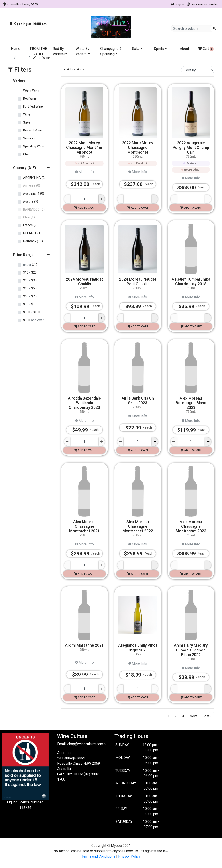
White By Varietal (83, 51)
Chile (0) (29, 217)
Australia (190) (34, 194)
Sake (136, 49)
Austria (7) (31, 202)
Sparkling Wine (34, 146)
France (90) (31, 225)
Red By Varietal (59, 51)
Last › (207, 716)
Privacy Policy (129, 856)
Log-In (177, 4)
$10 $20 (30, 273)
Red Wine (30, 99)
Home (16, 49)
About (184, 49)
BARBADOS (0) (34, 210)
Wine (27, 115)
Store (22, 58)
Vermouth (30, 138)
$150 (33, 320)
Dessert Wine (32, 130)
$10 (30, 265)
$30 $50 (30, 288)
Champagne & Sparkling (111, 51)
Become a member (203, 4)
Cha (26, 154)
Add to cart (84, 208)
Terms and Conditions (98, 856)
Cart (206, 49)
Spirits (159, 49)
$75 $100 (31, 304)
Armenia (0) (32, 186)
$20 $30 (30, 280)
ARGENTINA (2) (34, 178)
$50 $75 (30, 296)
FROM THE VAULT (38, 51)
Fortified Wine (33, 107)
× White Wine (74, 69)
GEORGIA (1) (32, 233)
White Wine (31, 91)
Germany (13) (33, 241)
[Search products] (192, 28)
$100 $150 (32, 312)
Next (193, 716)
